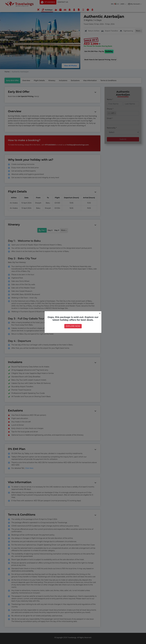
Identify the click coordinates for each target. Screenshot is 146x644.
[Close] (100, 313)
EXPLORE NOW (73, 326)
